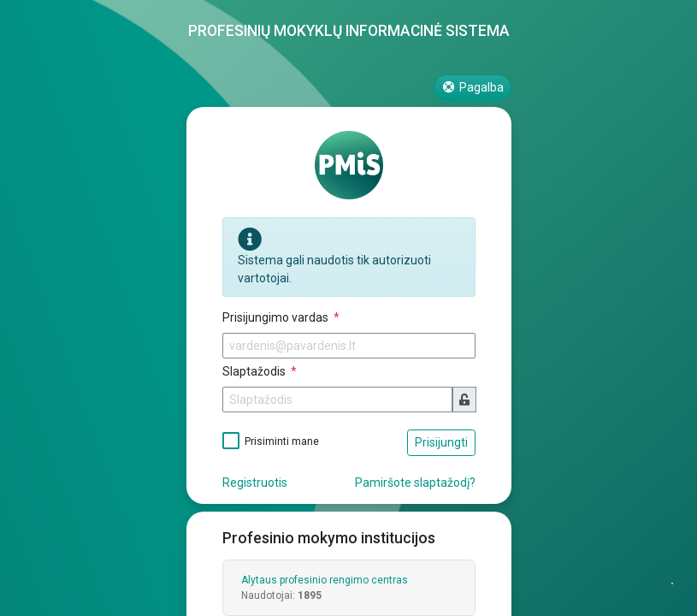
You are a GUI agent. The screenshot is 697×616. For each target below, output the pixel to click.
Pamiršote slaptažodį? (415, 483)
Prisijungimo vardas (277, 317)
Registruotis (255, 483)
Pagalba (473, 87)
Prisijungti (441, 442)
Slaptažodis (255, 371)
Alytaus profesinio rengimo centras (325, 580)
